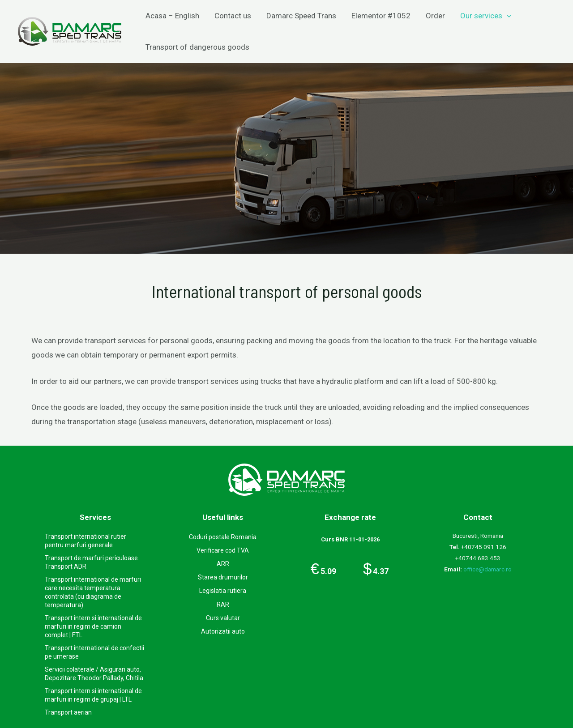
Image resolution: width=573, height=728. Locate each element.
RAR (223, 605)
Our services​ (486, 16)
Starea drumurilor (223, 577)
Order (435, 16)
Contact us (233, 16)
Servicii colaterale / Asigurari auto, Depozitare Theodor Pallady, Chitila (94, 674)
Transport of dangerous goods (197, 47)
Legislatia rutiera (223, 591)
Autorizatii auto (223, 631)
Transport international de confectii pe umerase (94, 652)
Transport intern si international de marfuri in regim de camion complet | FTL (93, 626)
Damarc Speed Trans (301, 16)
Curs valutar (223, 618)
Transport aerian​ (68, 712)
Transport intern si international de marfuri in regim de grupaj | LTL (93, 695)
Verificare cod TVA (223, 550)
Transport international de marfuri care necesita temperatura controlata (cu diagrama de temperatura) (93, 592)
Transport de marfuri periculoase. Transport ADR (92, 562)
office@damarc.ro (487, 569)
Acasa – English (172, 16)
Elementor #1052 (381, 16)
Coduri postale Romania (223, 537)
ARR (223, 564)
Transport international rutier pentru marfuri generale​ (86, 541)
